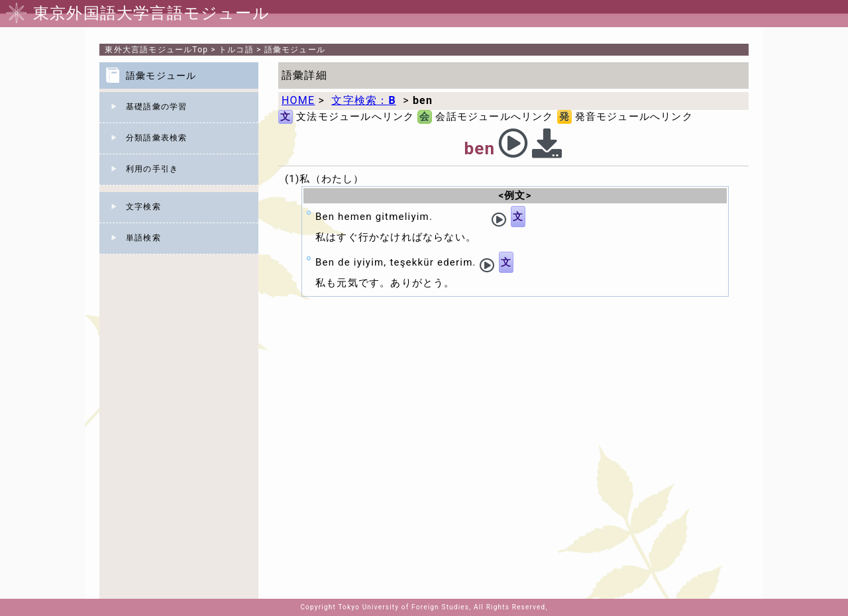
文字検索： (363, 100)
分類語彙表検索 (156, 138)
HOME (298, 100)
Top (156, 50)
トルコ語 (236, 50)
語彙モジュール (295, 50)
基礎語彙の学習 (156, 107)
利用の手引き (152, 169)
